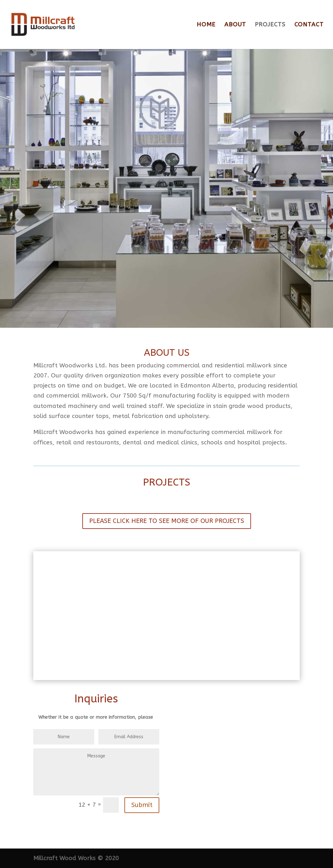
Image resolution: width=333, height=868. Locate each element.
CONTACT (309, 25)
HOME (206, 25)
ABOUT (235, 25)
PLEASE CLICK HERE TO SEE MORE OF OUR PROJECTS (167, 521)
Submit (142, 805)
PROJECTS (270, 25)
